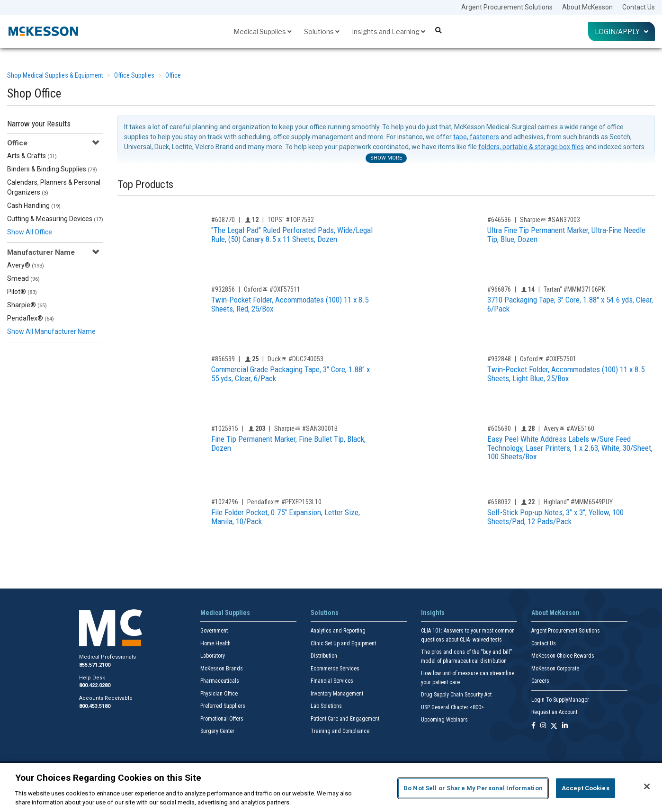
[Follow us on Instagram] (543, 726)
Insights (433, 613)
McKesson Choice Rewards (563, 656)
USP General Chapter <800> (452, 707)
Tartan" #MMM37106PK (574, 289)
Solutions (322, 31)
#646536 (499, 220)
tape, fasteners (476, 137)
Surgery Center (217, 731)
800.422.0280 (95, 685)
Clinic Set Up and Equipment (343, 643)
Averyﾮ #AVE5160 (569, 428)
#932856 (223, 289)
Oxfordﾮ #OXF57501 (548, 359)
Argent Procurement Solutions (507, 7)
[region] (331, 787)
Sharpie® (27, 305)
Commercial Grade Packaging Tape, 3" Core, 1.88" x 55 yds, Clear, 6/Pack (291, 374)
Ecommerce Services (335, 669)
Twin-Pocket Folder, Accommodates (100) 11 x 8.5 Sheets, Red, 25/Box (290, 304)
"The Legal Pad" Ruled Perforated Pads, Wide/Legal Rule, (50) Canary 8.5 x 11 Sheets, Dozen (292, 235)
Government (214, 631)
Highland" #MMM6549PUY (578, 502)
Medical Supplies (263, 31)
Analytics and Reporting (338, 631)
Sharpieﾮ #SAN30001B (306, 428)
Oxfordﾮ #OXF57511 (272, 289)
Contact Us (639, 7)
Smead (23, 278)
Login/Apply (622, 31)
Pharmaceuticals (220, 681)
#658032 (499, 502)
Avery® (26, 265)
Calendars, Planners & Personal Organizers (54, 187)
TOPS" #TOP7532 (291, 220)
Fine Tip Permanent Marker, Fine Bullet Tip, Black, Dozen (288, 443)
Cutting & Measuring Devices (55, 219)
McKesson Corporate (555, 669)
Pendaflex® (31, 318)
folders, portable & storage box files (531, 147)
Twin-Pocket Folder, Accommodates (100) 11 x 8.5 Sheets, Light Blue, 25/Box (566, 374)
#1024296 (225, 502)
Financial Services (332, 681)
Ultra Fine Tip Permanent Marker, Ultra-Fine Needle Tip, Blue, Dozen (566, 235)
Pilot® (22, 292)
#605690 (499, 428)
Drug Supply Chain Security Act (456, 695)
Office (173, 75)
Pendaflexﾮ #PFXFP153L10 (284, 502)
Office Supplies (134, 75)
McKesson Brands (222, 669)
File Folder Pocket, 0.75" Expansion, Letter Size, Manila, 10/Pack (286, 517)
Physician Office (219, 694)
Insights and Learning (389, 31)
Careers (540, 681)
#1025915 (225, 428)
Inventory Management (337, 694)
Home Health (215, 643)
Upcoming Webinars (444, 720)
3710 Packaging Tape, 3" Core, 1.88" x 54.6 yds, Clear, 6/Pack (570, 304)
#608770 (223, 220)
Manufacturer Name (41, 252)
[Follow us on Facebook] (533, 726)
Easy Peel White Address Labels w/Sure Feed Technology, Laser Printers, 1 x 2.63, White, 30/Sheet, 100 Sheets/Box (570, 448)
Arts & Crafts (32, 156)
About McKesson (587, 7)
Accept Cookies (586, 788)
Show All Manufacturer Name (51, 331)
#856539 (223, 359)
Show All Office (30, 232)
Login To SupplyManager (560, 700)
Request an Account (554, 712)
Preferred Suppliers (223, 706)
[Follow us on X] (554, 726)
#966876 (499, 289)
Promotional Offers (222, 719)
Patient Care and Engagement (345, 719)
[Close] (647, 786)
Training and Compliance (340, 731)
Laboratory (213, 656)
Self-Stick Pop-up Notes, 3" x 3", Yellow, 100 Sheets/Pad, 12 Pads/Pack (555, 517)
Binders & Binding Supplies (52, 169)
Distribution (324, 656)
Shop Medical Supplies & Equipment (55, 75)
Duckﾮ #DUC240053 (295, 359)
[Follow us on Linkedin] (565, 726)
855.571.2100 (95, 665)
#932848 (499, 359)
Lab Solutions (326, 706)
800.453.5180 (95, 706)
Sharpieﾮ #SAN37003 (550, 220)
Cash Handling (34, 205)
